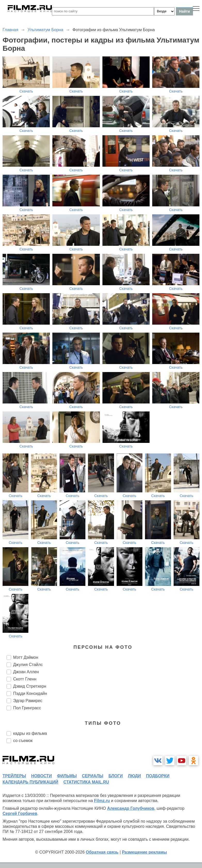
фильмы (67, 776)
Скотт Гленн (25, 679)
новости (42, 776)
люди (134, 776)
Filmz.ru (102, 801)
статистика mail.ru (86, 782)
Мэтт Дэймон (26, 657)
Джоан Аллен (26, 672)
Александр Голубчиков (131, 808)
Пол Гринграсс (27, 708)
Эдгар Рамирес (28, 701)
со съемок (23, 741)
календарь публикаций (30, 782)
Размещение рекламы (144, 852)
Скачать (26, 91)
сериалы (92, 776)
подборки (158, 776)
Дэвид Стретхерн (30, 686)
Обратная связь (102, 852)
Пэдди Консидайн (30, 693)
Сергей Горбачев (20, 814)
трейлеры (14, 776)
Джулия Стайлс (28, 665)
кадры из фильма (30, 733)
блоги (115, 776)
